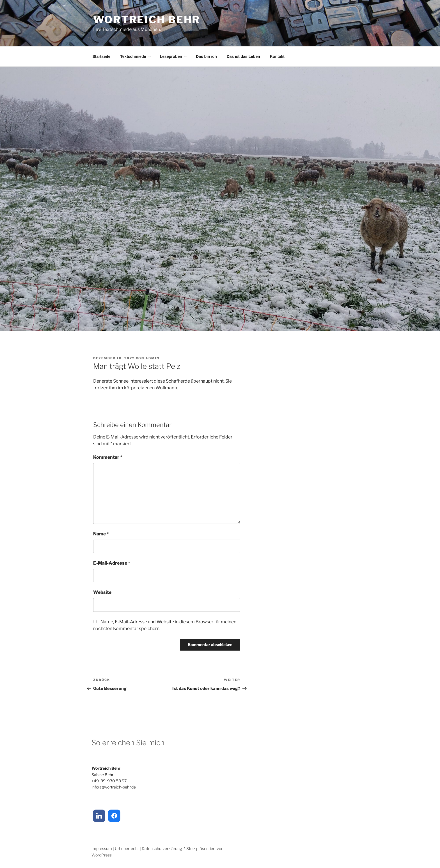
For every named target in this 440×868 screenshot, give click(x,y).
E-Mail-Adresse (112, 563)
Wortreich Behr (147, 20)
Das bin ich (206, 56)
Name (101, 534)
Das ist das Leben (243, 56)
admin (152, 358)
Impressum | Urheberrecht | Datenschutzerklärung (137, 848)
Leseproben (174, 56)
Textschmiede (136, 56)
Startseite (102, 56)
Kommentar (108, 457)
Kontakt (277, 56)
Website (102, 592)
